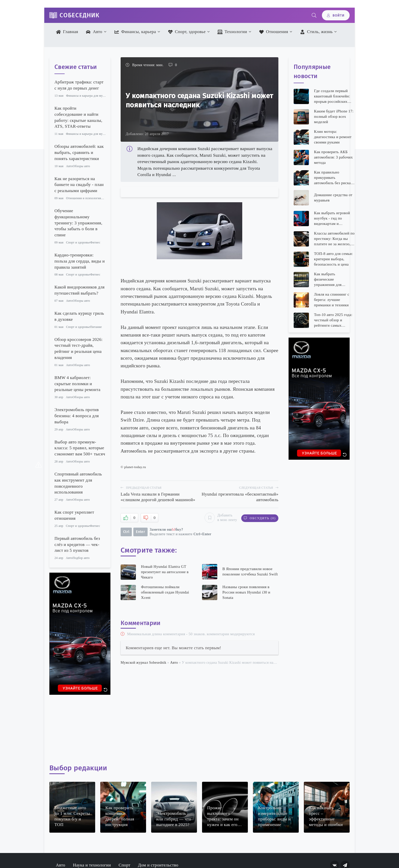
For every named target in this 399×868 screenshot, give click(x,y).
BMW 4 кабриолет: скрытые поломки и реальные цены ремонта (77, 384)
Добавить (220, 518)
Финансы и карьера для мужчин (88, 96)
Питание (96, 327)
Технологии (232, 32)
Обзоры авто (81, 166)
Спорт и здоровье (78, 242)
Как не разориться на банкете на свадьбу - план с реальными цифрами (79, 185)
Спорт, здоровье (187, 32)
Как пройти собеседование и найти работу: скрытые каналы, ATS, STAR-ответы (78, 117)
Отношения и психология (83, 198)
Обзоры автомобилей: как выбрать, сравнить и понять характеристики (79, 153)
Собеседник (80, 15)
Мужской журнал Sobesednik (144, 663)
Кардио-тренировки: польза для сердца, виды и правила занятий (80, 261)
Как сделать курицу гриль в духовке (79, 316)
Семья (105, 198)
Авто (94, 32)
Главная (67, 32)
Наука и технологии (92, 865)
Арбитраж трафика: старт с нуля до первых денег (79, 85)
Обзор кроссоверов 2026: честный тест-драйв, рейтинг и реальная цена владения (79, 349)
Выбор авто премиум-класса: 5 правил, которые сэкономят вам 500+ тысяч (80, 448)
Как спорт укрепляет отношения (74, 515)
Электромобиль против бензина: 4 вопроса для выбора (77, 416)
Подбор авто (81, 558)
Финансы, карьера (135, 32)
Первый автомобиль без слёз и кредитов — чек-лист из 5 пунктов (77, 545)
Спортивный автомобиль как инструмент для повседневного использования (78, 483)
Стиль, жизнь (316, 32)
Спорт (124, 865)
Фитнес (95, 242)
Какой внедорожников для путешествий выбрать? (80, 290)
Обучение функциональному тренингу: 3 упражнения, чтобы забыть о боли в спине (78, 223)
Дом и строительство (158, 865)
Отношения (273, 32)
